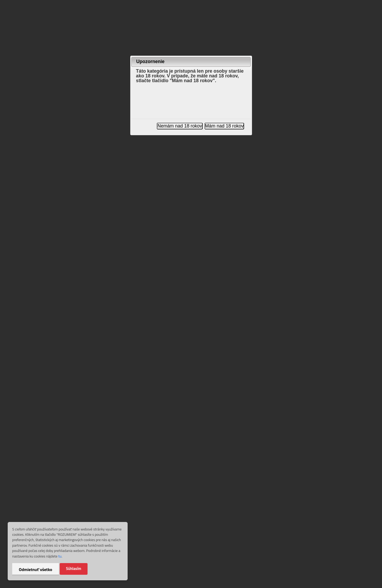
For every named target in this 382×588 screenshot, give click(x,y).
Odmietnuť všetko (36, 569)
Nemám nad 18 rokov (180, 126)
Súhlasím (74, 569)
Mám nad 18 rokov (224, 126)
